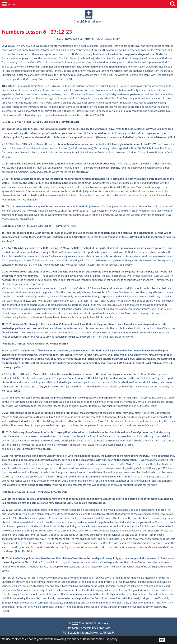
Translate (105, 628)
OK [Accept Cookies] (162, 640)
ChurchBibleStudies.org (88, 17)
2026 (75, 623)
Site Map (72, 628)
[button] (8, 4)
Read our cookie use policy (100, 639)
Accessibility (88, 628)
